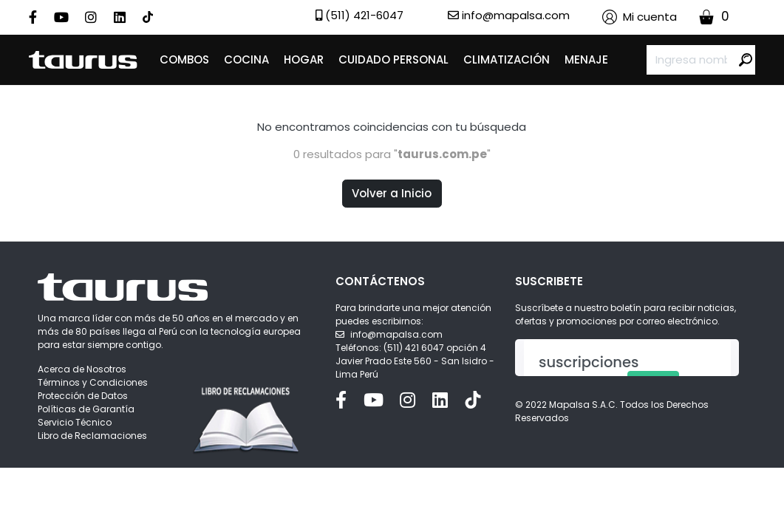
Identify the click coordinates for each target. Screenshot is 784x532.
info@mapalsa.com (396, 334)
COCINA (246, 59)
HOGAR (304, 59)
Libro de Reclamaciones (92, 436)
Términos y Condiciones (93, 382)
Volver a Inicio (392, 193)
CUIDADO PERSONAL (393, 59)
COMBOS (184, 59)
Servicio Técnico (75, 422)
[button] (640, 17)
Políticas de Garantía (86, 409)
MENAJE (586, 59)
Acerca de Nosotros (82, 369)
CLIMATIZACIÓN (507, 59)
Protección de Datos (83, 396)
